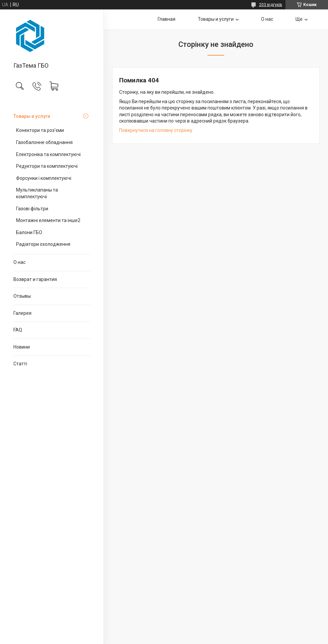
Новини (22, 347)
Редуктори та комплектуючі (47, 166)
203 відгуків (271, 5)
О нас (19, 262)
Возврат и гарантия (35, 279)
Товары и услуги (32, 116)
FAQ (18, 330)
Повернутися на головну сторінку (156, 130)
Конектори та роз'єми (40, 130)
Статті (20, 364)
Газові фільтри (32, 209)
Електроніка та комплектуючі (48, 154)
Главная (167, 19)
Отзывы (22, 296)
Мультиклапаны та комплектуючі (37, 193)
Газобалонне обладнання (44, 142)
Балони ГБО (29, 232)
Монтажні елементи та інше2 (48, 220)
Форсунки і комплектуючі (44, 178)
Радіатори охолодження (43, 244)
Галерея (22, 313)
